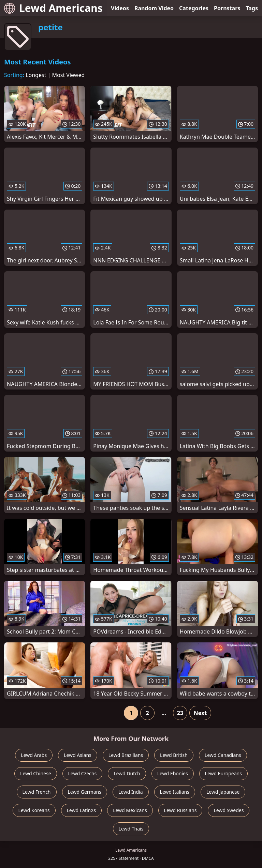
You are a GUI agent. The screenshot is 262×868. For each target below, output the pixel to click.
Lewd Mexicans (130, 810)
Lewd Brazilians (126, 755)
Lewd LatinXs (82, 810)
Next (200, 713)
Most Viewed (69, 75)
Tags (252, 8)
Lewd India (131, 792)
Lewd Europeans (223, 773)
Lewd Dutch (127, 773)
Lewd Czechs (83, 773)
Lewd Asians (78, 755)
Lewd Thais (131, 829)
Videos (120, 8)
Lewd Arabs (34, 755)
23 (180, 713)
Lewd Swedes (229, 810)
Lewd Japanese (223, 792)
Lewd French (37, 792)
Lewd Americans (53, 8)
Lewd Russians (180, 810)
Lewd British (174, 755)
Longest (36, 75)
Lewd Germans (85, 792)
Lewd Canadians (223, 755)
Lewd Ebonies (173, 773)
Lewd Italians (175, 792)
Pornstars (227, 8)
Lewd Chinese (35, 773)
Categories (194, 8)
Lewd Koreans (34, 810)
